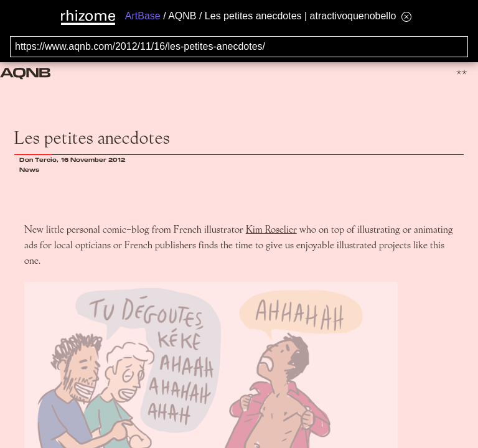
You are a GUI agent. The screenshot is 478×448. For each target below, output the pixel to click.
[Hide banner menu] (406, 16)
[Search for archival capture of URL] (239, 47)
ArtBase (143, 16)
